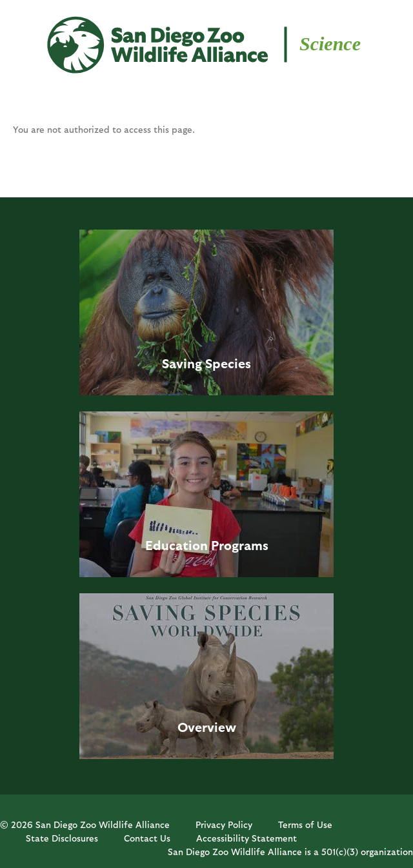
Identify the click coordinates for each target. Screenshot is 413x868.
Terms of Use (305, 824)
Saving (182, 363)
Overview (207, 727)
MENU (32, 34)
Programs (240, 545)
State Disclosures (62, 838)
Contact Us (147, 838)
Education (176, 545)
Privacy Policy (224, 824)
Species (228, 363)
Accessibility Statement (247, 838)
